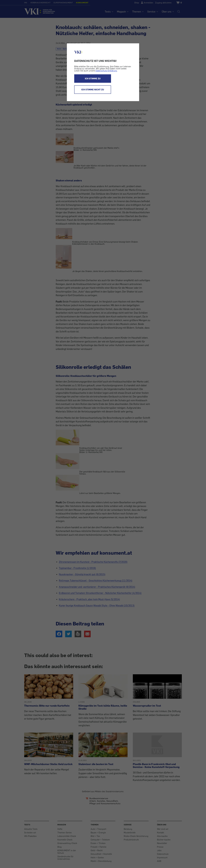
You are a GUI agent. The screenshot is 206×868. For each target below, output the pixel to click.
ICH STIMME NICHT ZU (93, 90)
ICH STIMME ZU (93, 79)
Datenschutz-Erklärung (106, 71)
